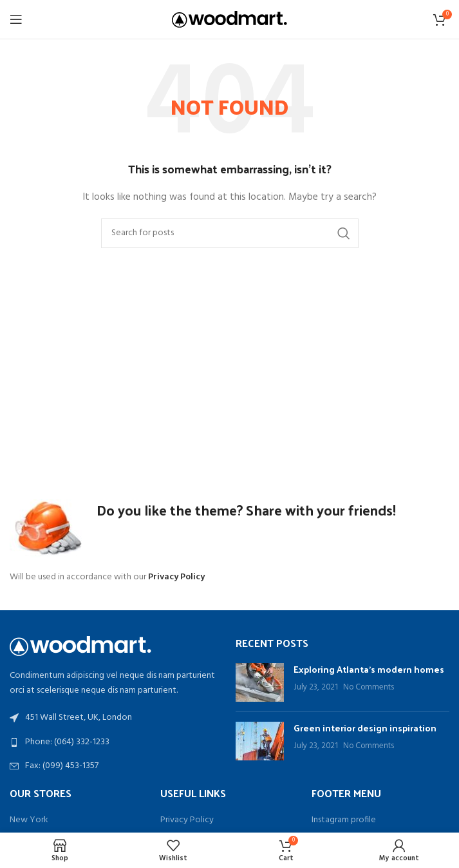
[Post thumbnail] (260, 682)
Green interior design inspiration (365, 728)
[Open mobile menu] (16, 19)
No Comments (369, 688)
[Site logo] (229, 20)
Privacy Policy (187, 820)
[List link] (116, 742)
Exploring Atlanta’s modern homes (369, 669)
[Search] (230, 233)
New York (29, 820)
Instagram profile (344, 820)
